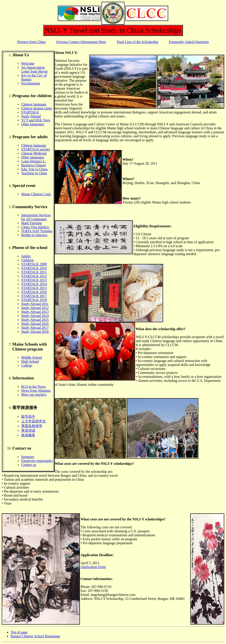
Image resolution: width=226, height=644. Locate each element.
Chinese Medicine (34, 153)
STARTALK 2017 (34, 296)
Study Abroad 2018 (35, 332)
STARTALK (30, 112)
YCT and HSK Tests (36, 120)
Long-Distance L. (34, 161)
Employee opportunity (37, 461)
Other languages (33, 124)
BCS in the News (33, 387)
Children (27, 260)
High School (30, 361)
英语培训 (28, 430)
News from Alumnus (36, 391)
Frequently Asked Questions (189, 42)
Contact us (29, 465)
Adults (26, 256)
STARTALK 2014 (34, 284)
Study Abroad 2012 (35, 308)
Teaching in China (34, 173)
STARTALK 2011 (34, 272)
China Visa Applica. (35, 227)
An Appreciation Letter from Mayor (34, 69)
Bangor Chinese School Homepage (35, 636)
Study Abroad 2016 (35, 324)
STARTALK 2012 (34, 276)
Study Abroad (31, 116)
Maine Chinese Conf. (36, 194)
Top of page (19, 632)
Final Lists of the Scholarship (137, 42)
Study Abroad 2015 (35, 320)
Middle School (32, 357)
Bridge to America (34, 235)
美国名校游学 (32, 426)
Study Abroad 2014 (35, 316)
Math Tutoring (31, 223)
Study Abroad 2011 (35, 304)
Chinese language (34, 104)
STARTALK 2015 (34, 288)
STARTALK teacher (36, 149)
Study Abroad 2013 (35, 312)
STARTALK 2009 (34, 264)
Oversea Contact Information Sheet (81, 42)
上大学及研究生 (34, 421)
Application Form (93, 567)
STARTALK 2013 (34, 280)
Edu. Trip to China (34, 169)
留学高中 (28, 417)
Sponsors (28, 457)
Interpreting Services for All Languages (36, 217)
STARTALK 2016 (34, 292)
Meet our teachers (34, 394)
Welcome (28, 63)
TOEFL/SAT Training (37, 231)
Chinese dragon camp (37, 108)
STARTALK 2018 (34, 300)
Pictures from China (31, 42)
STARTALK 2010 (34, 268)
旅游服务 (28, 435)
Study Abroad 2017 (35, 328)
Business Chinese (34, 165)
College (27, 365)
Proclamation (31, 83)
